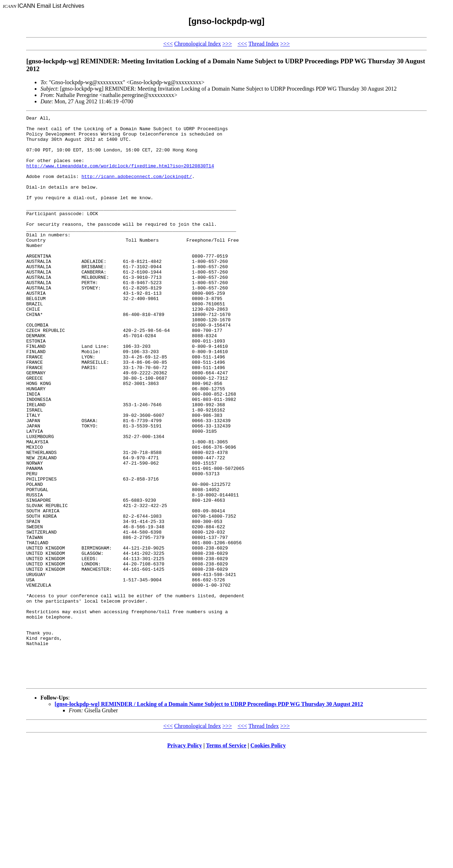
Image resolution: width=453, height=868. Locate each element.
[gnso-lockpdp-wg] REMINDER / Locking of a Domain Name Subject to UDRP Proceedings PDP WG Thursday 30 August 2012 (209, 818)
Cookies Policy (268, 859)
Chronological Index (197, 44)
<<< (168, 44)
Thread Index (264, 44)
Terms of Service (226, 859)
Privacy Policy (185, 859)
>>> (227, 44)
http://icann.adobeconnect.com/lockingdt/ (137, 189)
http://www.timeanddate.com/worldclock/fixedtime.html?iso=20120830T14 (120, 176)
